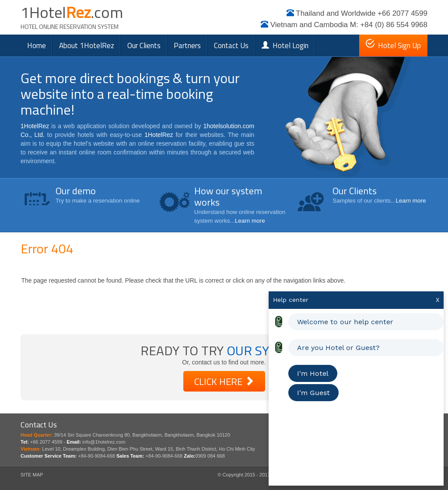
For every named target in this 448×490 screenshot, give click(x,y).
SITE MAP (32, 475)
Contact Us (231, 45)
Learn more (250, 221)
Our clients (144, 45)
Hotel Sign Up (393, 45)
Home (37, 45)
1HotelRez (35, 126)
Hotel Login (285, 45)
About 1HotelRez (87, 45)
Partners (187, 45)
